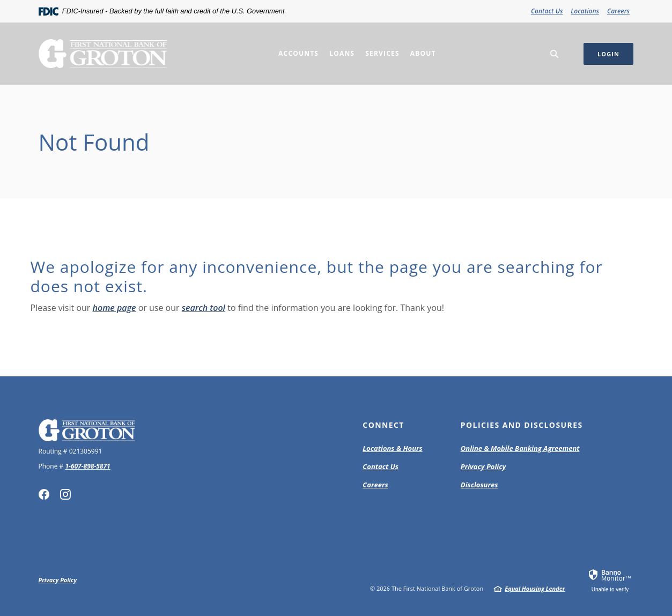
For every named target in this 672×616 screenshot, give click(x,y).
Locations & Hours (392, 448)
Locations (585, 11)
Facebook (44, 494)
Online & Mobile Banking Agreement (520, 448)
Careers (618, 11)
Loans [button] (342, 53)
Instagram (65, 494)
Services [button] (382, 53)
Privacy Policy (483, 466)
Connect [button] (383, 425)
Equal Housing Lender (535, 588)
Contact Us (547, 11)
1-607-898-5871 (87, 466)
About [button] (423, 53)
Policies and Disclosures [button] (522, 425)
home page (115, 308)
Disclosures (479, 485)
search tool (204, 308)
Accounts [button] (298, 53)
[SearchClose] (555, 54)
